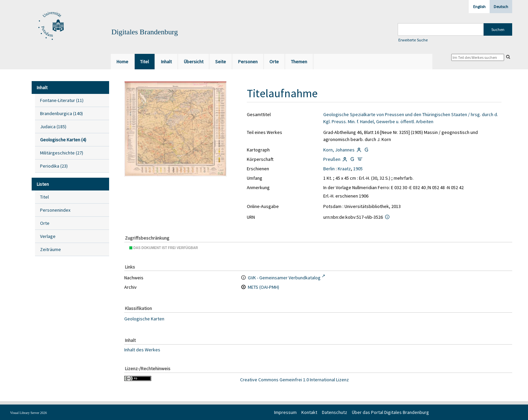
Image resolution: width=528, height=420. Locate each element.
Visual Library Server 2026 (28, 413)
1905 (358, 169)
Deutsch (501, 7)
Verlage (48, 236)
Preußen (332, 159)
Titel (44, 197)
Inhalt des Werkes (142, 349)
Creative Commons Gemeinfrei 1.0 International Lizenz (294, 380)
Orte (45, 223)
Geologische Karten (144, 319)
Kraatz (344, 169)
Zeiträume (51, 249)
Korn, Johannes (339, 150)
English (479, 7)
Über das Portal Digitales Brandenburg (390, 412)
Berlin (329, 169)
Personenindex (55, 210)
